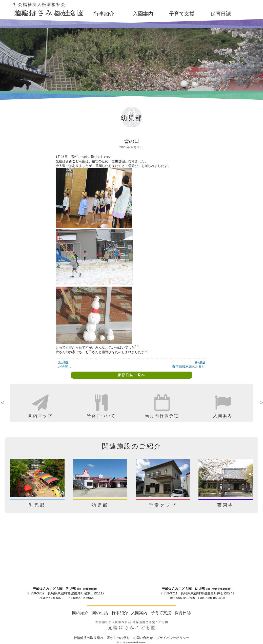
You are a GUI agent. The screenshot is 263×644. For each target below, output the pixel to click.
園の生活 (65, 14)
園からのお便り (118, 638)
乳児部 (37, 505)
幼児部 (100, 505)
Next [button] (257, 403)
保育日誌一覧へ (131, 375)
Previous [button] (6, 403)
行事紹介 (104, 14)
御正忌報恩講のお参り (189, 367)
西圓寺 (226, 505)
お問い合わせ (143, 638)
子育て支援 (182, 14)
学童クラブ (163, 505)
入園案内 (143, 14)
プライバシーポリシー (173, 638)
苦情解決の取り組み (88, 638)
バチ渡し (65, 367)
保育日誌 (221, 14)
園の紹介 (26, 14)
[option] (41, 403)
